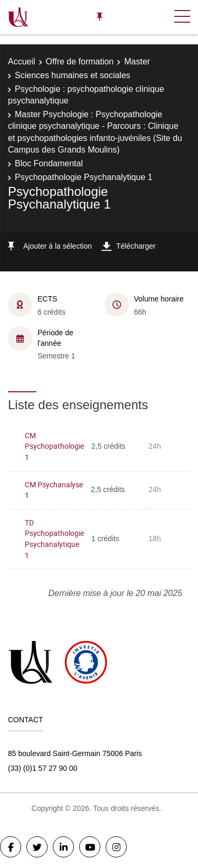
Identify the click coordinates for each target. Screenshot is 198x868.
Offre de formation (80, 62)
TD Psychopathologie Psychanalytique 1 (54, 539)
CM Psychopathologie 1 (54, 446)
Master (137, 62)
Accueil (22, 62)
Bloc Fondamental (49, 163)
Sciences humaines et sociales (73, 75)
